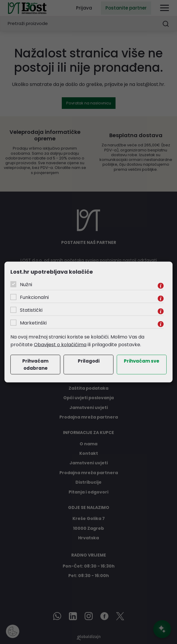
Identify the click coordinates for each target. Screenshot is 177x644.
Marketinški (33, 323)
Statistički (31, 310)
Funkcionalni (34, 297)
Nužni (26, 285)
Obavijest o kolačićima (60, 344)
